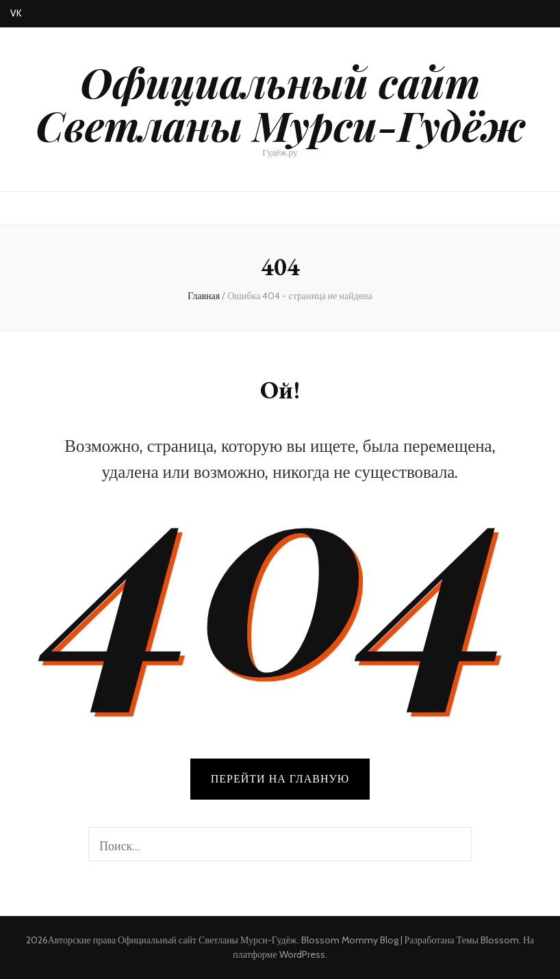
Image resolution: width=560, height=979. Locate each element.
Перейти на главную (280, 779)
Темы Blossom (487, 940)
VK (16, 13)
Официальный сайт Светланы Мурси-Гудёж (280, 103)
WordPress (302, 954)
